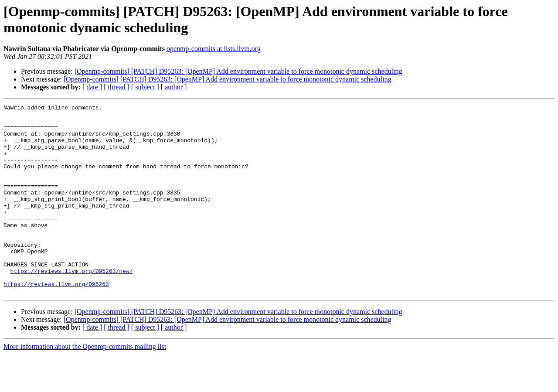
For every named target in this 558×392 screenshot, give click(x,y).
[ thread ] (117, 87)
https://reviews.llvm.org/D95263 (56, 320)
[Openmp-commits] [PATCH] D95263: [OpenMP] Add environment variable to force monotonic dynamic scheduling (238, 71)
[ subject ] (145, 87)
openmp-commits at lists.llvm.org (214, 49)
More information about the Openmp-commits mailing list (85, 384)
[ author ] (174, 87)
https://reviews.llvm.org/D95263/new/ (72, 305)
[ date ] (92, 87)
